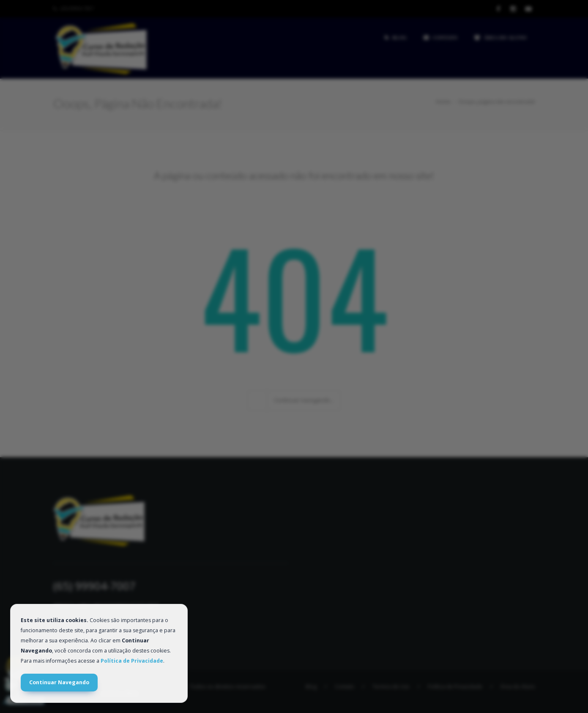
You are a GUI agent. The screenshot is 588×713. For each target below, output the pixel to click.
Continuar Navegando (59, 682)
